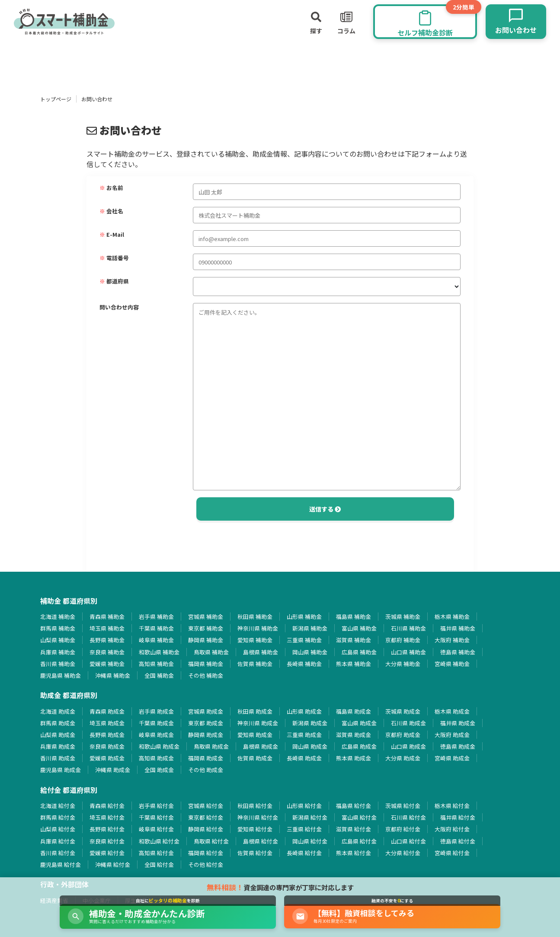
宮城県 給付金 (206, 806)
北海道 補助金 (58, 617)
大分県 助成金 (403, 758)
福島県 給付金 (354, 806)
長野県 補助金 (107, 640)
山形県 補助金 (304, 617)
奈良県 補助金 (107, 652)
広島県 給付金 (359, 841)
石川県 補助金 (408, 628)
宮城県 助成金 (206, 711)
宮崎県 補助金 (452, 664)
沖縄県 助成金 (113, 770)
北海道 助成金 (58, 711)
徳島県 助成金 (458, 746)
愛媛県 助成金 (107, 758)
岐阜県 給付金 (156, 829)
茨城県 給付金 (403, 806)
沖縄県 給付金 (113, 865)
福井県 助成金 (458, 723)
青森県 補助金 (107, 617)
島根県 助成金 (261, 746)
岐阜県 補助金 (156, 640)
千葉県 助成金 (156, 723)
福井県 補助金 (458, 628)
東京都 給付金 (206, 817)
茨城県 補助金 (403, 617)
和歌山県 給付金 (159, 841)
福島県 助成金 (354, 711)
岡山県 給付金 (310, 841)
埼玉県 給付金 (107, 817)
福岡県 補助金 (206, 664)
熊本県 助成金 (354, 758)
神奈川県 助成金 (258, 723)
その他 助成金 (206, 770)
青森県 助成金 (107, 711)
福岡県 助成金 (206, 758)
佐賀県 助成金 (255, 758)
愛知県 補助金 (255, 640)
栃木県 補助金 (452, 617)
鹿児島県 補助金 (61, 675)
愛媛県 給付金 (107, 853)
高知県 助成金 (156, 758)
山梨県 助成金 (58, 735)
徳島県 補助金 (458, 652)
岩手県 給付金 (156, 806)
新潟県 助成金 (310, 723)
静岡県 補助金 (206, 640)
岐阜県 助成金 (156, 735)
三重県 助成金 (304, 735)
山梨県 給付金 (58, 829)
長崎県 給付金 (304, 853)
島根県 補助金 (261, 652)
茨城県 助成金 (403, 711)
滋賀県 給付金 (354, 829)
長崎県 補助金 (304, 664)
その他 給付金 (206, 865)
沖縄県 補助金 (113, 675)
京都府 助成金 (403, 735)
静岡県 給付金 (206, 829)
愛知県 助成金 (255, 735)
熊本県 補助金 (354, 664)
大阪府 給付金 (452, 829)
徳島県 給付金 (458, 841)
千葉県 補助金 (156, 628)
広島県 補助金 (359, 652)
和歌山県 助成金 (159, 746)
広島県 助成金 (359, 746)
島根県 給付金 (261, 841)
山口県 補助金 (408, 652)
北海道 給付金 (58, 806)
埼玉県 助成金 (107, 723)
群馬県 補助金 (58, 628)
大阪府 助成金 (452, 735)
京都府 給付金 (403, 829)
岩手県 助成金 (156, 711)
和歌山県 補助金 (159, 652)
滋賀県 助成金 (354, 735)
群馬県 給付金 (58, 817)
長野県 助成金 (107, 735)
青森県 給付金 (107, 806)
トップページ (56, 99)
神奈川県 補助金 (258, 628)
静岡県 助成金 (206, 735)
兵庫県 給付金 (58, 841)
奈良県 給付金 (107, 841)
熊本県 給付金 (354, 853)
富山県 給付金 (359, 817)
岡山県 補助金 (310, 652)
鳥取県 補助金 (211, 652)
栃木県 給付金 (452, 806)
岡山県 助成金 (310, 746)
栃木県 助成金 (452, 711)
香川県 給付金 (58, 853)
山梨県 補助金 (58, 640)
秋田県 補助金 (255, 617)
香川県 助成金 (58, 758)
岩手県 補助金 (156, 617)
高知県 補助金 (156, 664)
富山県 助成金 (359, 723)
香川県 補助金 (58, 664)
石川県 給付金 (408, 817)
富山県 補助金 (359, 628)
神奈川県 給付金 (258, 817)
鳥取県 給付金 (211, 841)
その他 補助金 (206, 675)
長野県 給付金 (107, 829)
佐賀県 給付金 (255, 853)
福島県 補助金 (354, 617)
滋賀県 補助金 (354, 640)
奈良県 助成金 (107, 746)
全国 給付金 (159, 865)
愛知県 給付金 (255, 829)
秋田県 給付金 (255, 806)
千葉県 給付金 (156, 817)
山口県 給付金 (408, 841)
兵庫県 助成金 (58, 746)
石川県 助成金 (408, 723)
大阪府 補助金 (452, 640)
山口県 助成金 (408, 746)
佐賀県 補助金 (255, 664)
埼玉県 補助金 (107, 628)
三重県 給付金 (304, 829)
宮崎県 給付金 (452, 853)
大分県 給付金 (403, 853)
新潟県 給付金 (310, 817)
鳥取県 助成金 (211, 746)
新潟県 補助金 (310, 628)
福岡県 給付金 (206, 853)
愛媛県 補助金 (107, 664)
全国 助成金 (159, 770)
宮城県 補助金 (206, 617)
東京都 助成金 (206, 723)
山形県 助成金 (304, 711)
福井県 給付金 (458, 817)
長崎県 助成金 (304, 758)
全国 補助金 (159, 675)
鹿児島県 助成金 (61, 770)
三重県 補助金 (304, 640)
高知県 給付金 (156, 853)
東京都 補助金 (206, 628)
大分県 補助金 (403, 664)
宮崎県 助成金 (452, 758)
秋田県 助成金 (255, 711)
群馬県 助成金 (58, 723)
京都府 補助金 (403, 640)
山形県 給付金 (304, 806)
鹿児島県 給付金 (61, 865)
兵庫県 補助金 (58, 652)
